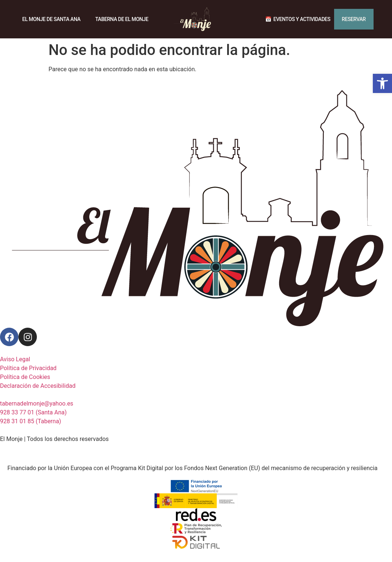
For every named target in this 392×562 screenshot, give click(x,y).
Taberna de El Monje (122, 19)
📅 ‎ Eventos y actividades (298, 19)
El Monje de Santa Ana (51, 19)
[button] (382, 83)
